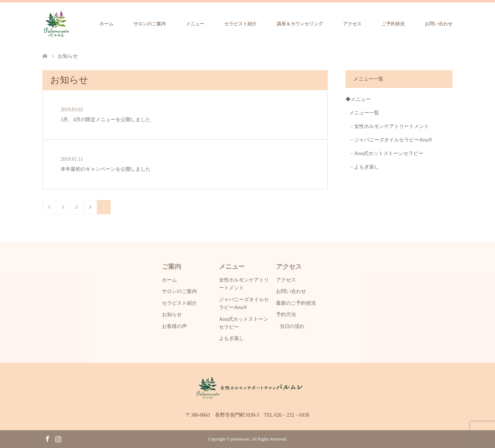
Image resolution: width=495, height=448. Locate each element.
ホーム (106, 24)
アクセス (352, 24)
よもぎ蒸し (231, 338)
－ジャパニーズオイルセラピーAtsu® (391, 140)
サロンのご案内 (150, 24)
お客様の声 (174, 326)
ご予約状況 (393, 24)
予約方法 (286, 315)
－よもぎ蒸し (364, 167)
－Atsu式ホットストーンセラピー (386, 153)
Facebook (47, 438)
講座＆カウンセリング (300, 24)
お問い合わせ (439, 24)
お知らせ (172, 315)
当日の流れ (292, 326)
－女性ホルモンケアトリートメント (389, 126)
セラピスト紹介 (241, 24)
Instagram (58, 438)
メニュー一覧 (364, 113)
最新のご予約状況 (296, 303)
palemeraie (240, 439)
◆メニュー (358, 99)
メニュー (195, 24)
